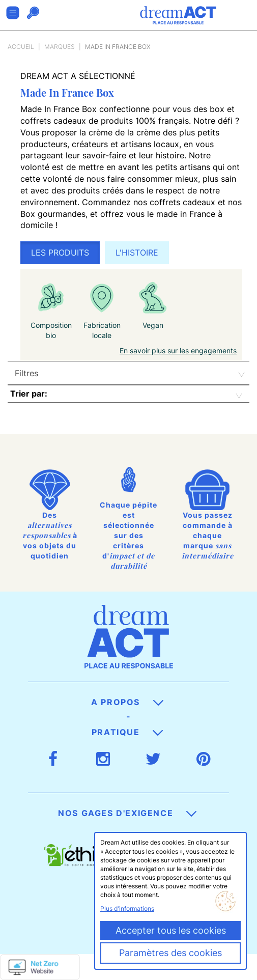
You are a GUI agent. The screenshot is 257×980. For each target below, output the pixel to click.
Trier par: (29, 394)
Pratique (127, 732)
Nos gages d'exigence (127, 813)
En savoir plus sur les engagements (178, 351)
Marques (60, 47)
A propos (127, 702)
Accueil (21, 47)
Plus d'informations (127, 908)
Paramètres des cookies (170, 953)
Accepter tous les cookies (171, 930)
